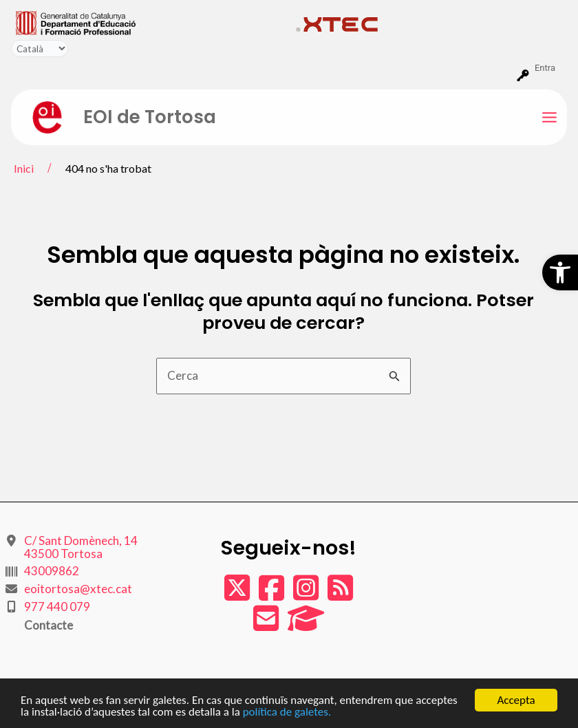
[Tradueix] (40, 49)
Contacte (49, 625)
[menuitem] (150, 22)
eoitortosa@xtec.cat (78, 589)
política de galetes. (287, 713)
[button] (560, 272)
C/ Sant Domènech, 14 (81, 547)
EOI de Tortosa (150, 117)
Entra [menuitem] (545, 68)
